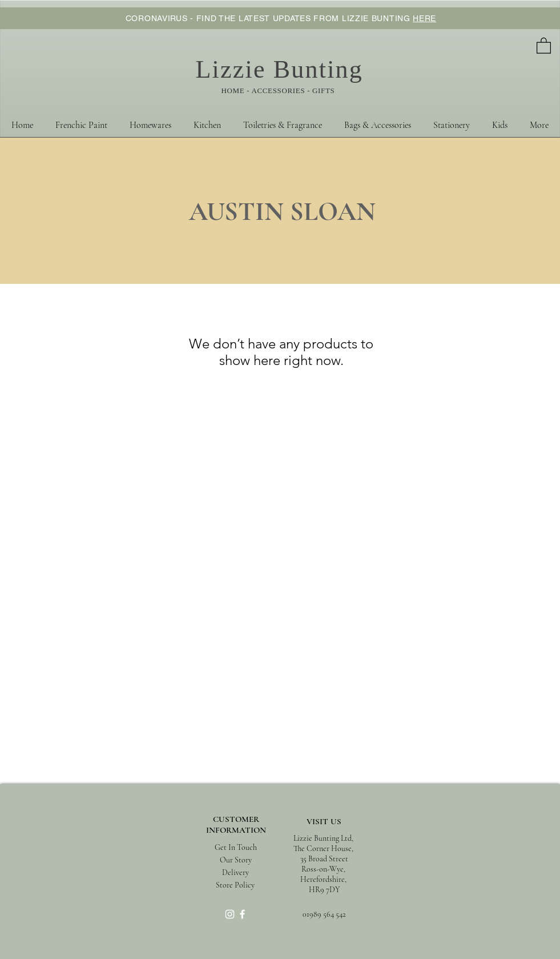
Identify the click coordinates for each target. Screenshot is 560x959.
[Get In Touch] (236, 848)
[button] (544, 45)
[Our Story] (236, 860)
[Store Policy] (235, 885)
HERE (424, 18)
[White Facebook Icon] (242, 914)
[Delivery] (235, 873)
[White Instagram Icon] (230, 914)
